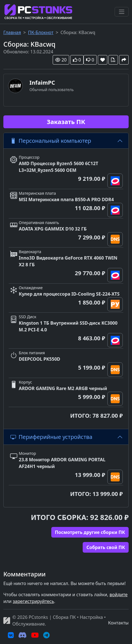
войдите (119, 595)
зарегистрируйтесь (33, 601)
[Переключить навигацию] (122, 12)
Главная (12, 32)
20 (61, 60)
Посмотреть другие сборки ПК (90, 532)
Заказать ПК (66, 122)
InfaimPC (42, 83)
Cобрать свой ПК (106, 547)
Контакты (118, 623)
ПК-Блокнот (41, 32)
